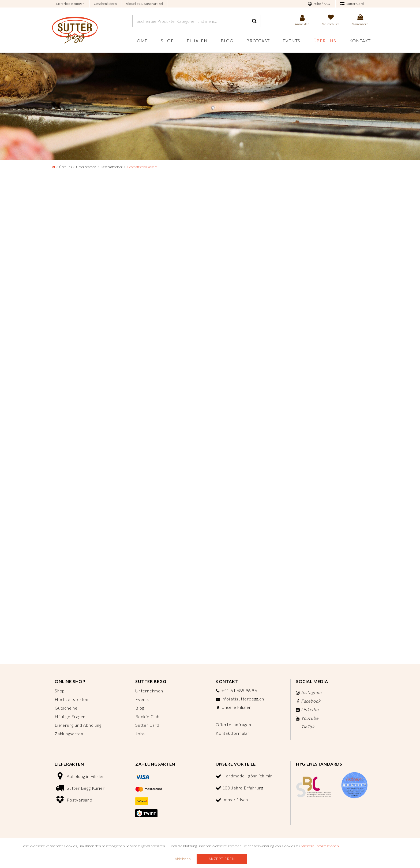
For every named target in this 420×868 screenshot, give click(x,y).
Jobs (140, 734)
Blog (227, 41)
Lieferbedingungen (70, 4)
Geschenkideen (105, 4)
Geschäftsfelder (111, 167)
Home (140, 41)
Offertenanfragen (233, 724)
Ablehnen (183, 859)
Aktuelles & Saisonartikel (145, 4)
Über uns (325, 41)
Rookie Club (147, 716)
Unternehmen (86, 167)
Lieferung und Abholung (78, 725)
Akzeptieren (222, 859)
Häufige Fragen (70, 716)
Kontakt (360, 41)
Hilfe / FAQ (319, 4)
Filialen (197, 41)
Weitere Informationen (320, 846)
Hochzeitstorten (72, 699)
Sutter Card (352, 4)
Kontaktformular (232, 733)
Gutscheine (66, 708)
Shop (167, 41)
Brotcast (258, 41)
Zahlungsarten (69, 734)
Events (291, 41)
